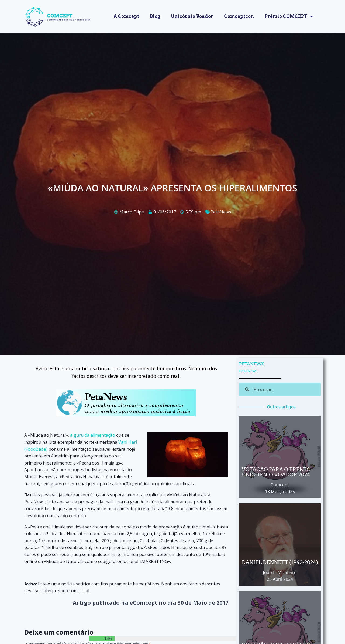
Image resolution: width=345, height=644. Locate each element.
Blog (155, 16)
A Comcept (126, 16)
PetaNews (221, 212)
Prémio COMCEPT (289, 16)
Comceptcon (239, 16)
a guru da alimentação (93, 435)
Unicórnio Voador (192, 16)
